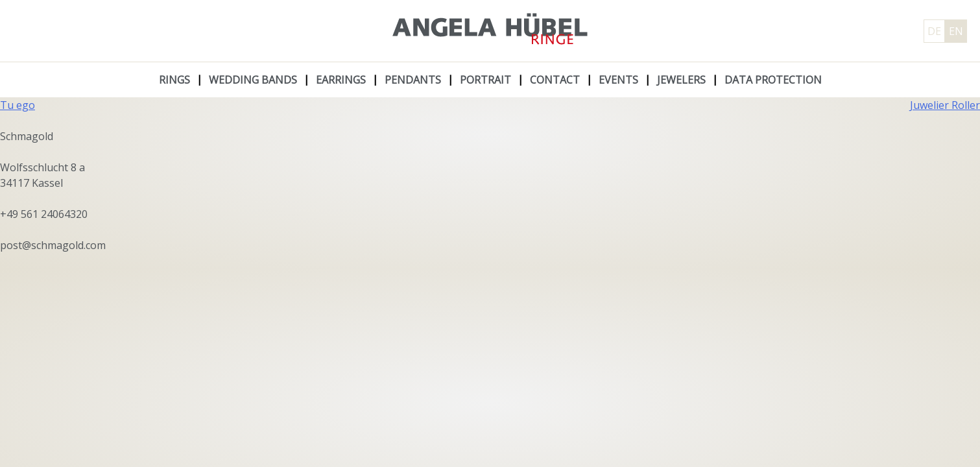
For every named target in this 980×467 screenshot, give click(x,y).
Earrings (341, 80)
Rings (174, 80)
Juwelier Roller (945, 105)
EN (956, 31)
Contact (555, 80)
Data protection (773, 80)
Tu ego (18, 105)
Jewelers (681, 80)
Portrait (485, 80)
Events (618, 80)
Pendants (413, 80)
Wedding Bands (253, 80)
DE (934, 31)
